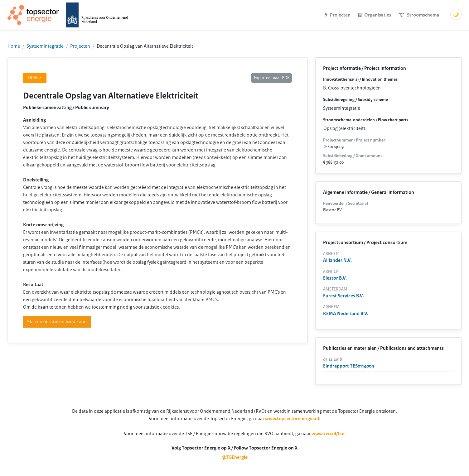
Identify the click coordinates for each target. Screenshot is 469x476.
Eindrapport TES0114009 (348, 366)
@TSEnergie (235, 457)
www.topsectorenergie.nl (292, 419)
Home (14, 46)
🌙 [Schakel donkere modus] (456, 14)
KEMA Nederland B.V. (346, 314)
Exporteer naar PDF (272, 78)
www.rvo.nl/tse (328, 434)
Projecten (80, 46)
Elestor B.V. (335, 278)
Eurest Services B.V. (343, 296)
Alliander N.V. (337, 260)
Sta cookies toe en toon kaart (57, 322)
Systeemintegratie (45, 46)
